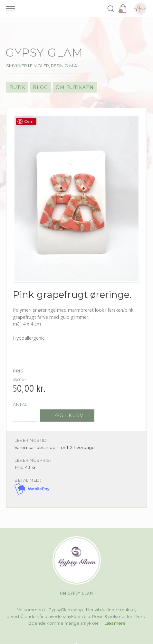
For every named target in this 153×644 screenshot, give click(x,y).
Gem (29, 121)
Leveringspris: (33, 460)
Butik (17, 87)
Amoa (140, 9)
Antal (20, 404)
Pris (18, 371)
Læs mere (115, 623)
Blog (40, 87)
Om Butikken (75, 87)
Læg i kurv (67, 416)
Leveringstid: (31, 440)
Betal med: (28, 480)
